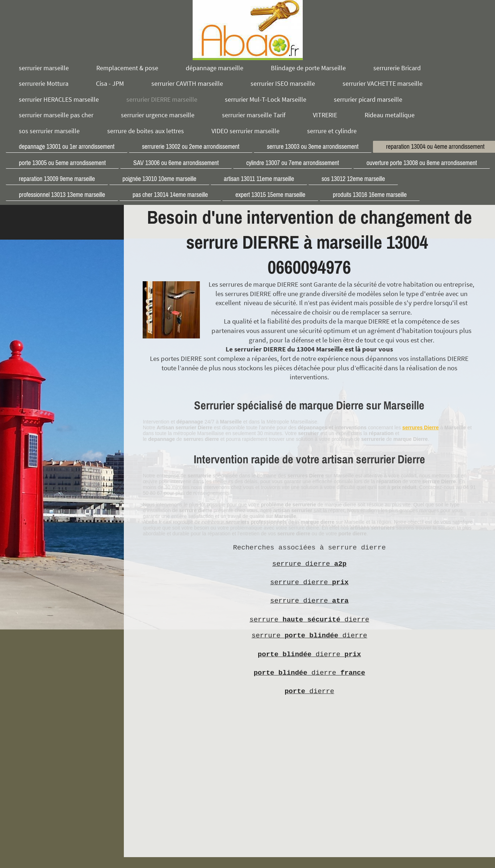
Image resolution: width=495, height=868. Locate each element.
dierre (309, 654)
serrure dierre (309, 564)
